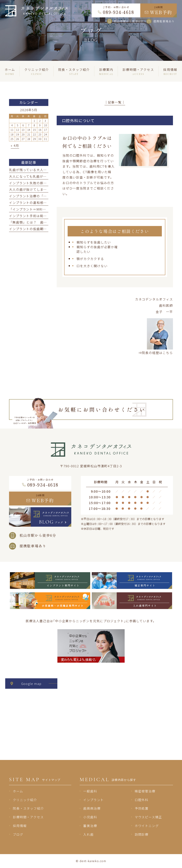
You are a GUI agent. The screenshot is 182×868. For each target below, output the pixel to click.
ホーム (18, 791)
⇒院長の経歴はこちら (156, 353)
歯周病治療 (92, 808)
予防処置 (142, 808)
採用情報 (20, 826)
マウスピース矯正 (148, 817)
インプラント (94, 800)
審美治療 (90, 826)
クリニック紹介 (25, 800)
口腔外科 (142, 800)
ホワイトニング (147, 826)
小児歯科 (90, 817)
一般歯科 (90, 791)
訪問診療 (142, 834)
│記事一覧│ (115, 102)
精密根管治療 (145, 791)
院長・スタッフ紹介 (28, 808)
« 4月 (15, 145)
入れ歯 (88, 834)
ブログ (18, 834)
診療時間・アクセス (28, 817)
